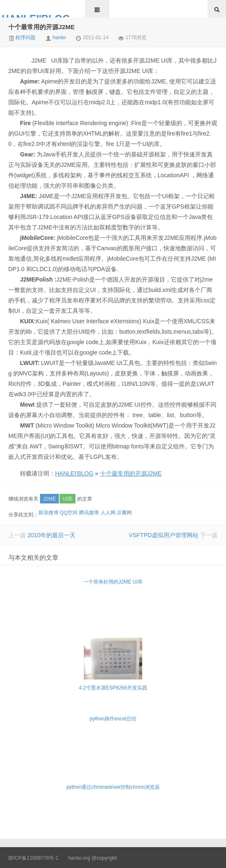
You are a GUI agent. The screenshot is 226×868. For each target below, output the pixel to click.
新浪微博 (48, 513)
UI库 (68, 499)
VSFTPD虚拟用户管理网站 (164, 535)
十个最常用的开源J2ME (41, 27)
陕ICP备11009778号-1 (33, 858)
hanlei (59, 38)
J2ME (49, 499)
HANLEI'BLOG (36, 15)
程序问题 (22, 38)
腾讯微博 (89, 513)
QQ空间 (69, 513)
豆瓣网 (124, 513)
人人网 (108, 513)
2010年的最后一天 (51, 535)
